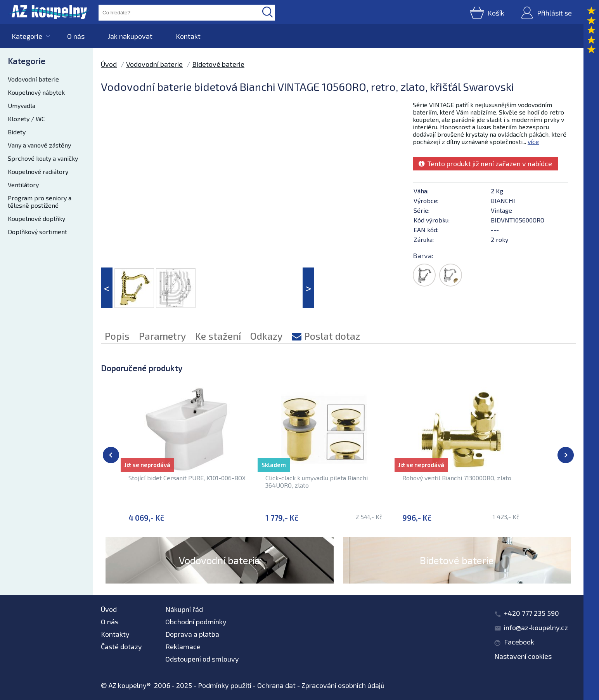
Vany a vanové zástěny (39, 145)
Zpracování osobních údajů (343, 685)
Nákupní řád (184, 609)
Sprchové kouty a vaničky (43, 158)
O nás (76, 36)
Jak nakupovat (130, 36)
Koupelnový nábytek (36, 92)
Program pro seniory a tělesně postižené (40, 201)
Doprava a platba (192, 634)
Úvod (109, 64)
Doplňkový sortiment (37, 232)
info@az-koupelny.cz (536, 627)
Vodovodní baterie (33, 79)
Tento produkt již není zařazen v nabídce (485, 163)
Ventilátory (23, 185)
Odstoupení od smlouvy (202, 659)
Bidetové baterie (218, 64)
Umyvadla (22, 105)
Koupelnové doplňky (36, 218)
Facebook (519, 642)
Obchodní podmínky (196, 622)
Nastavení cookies (523, 656)
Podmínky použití (225, 685)
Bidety (17, 132)
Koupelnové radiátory (38, 171)
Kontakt (188, 36)
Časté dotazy (121, 646)
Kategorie (27, 36)
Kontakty (115, 634)
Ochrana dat (276, 685)
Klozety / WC (26, 119)
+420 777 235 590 (531, 613)
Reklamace (183, 646)
